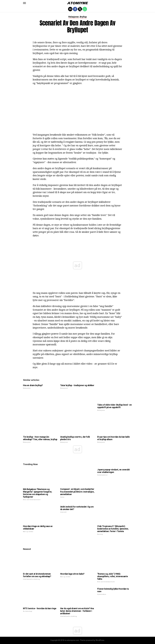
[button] (24, 3)
